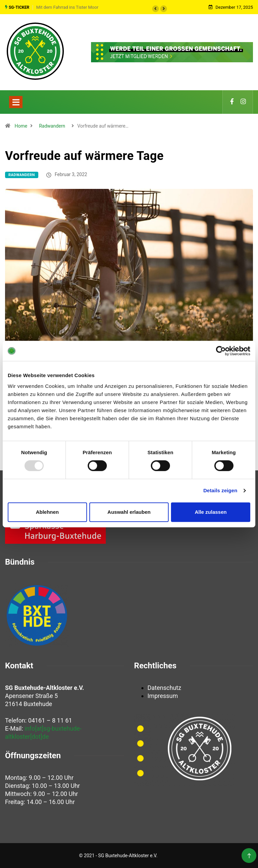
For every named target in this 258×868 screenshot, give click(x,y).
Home (21, 126)
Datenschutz (164, 688)
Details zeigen (220, 490)
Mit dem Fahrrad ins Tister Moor (67, 7)
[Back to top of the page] (249, 856)
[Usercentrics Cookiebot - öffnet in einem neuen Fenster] (221, 351)
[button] (156, 9)
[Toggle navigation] (16, 102)
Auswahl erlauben (129, 512)
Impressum (163, 696)
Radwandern (52, 126)
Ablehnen (47, 512)
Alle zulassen (211, 512)
